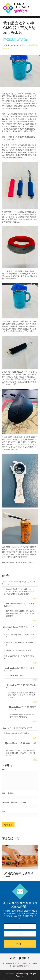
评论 (4, 769)
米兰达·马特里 (28, 45)
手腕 (8, 379)
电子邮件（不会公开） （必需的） (15, 802)
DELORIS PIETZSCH (11, 582)
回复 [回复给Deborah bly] (35, 702)
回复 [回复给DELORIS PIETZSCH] (35, 599)
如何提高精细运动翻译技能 (19, 875)
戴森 (9, 271)
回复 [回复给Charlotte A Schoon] (35, 663)
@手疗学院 (26, 963)
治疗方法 (21, 39)
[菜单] (36, 8)
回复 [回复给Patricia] (35, 738)
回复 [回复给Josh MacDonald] (35, 621)
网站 (4, 811)
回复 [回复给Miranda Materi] (35, 722)
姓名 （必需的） (8, 793)
